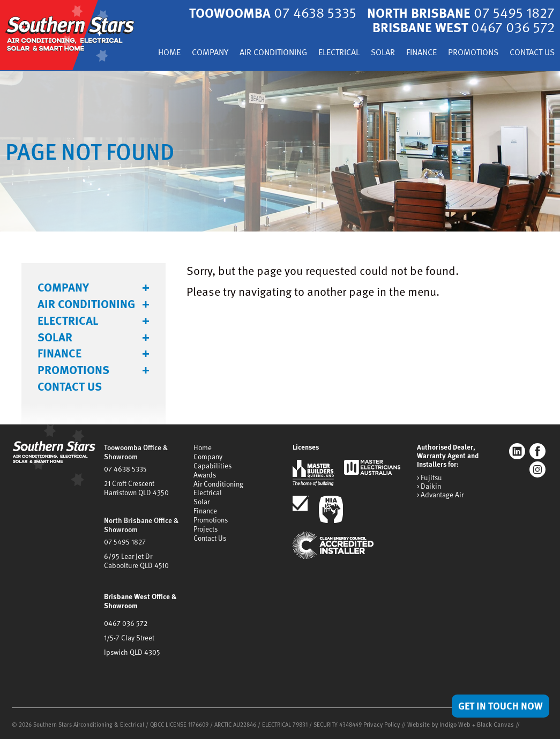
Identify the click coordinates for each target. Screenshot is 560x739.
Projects (206, 531)
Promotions (528, 52)
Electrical (384, 52)
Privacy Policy (381, 723)
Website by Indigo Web (436, 723)
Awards (205, 480)
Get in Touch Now (498, 705)
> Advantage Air (440, 502)
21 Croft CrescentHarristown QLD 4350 (135, 492)
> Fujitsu (429, 484)
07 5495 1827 (124, 544)
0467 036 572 (125, 623)
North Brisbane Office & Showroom (140, 529)
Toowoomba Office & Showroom (135, 459)
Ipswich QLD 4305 (131, 651)
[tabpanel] (280, 158)
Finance (472, 52)
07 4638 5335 (125, 474)
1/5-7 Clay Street (129, 637)
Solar (431, 52)
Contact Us (530, 66)
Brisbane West (461, 26)
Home (201, 52)
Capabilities (212, 471)
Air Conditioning (312, 52)
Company (244, 52)
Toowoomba (264, 12)
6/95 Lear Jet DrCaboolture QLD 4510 (135, 563)
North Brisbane (458, 12)
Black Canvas (488, 723)
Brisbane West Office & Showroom (139, 602)
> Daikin (429, 493)
